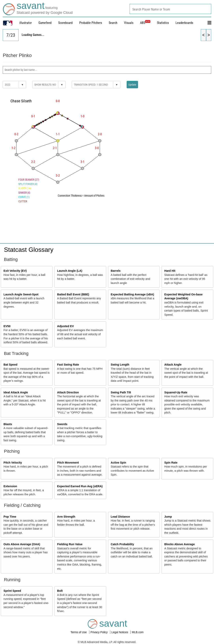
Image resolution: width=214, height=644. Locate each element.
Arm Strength (66, 517)
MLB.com (138, 632)
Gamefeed (45, 23)
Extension (10, 486)
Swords (62, 424)
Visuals (129, 23)
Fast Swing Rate (68, 365)
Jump (168, 517)
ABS (145, 23)
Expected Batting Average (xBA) (132, 294)
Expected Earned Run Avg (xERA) (80, 486)
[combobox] (170, 9)
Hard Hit (170, 271)
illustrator (26, 23)
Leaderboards (184, 23)
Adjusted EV (66, 326)
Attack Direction (68, 392)
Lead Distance (120, 517)
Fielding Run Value (70, 544)
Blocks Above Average (179, 544)
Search (113, 23)
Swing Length (120, 365)
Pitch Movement (68, 463)
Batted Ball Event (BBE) (73, 294)
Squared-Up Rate (176, 392)
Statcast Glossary (29, 250)
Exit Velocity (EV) (15, 271)
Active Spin (118, 463)
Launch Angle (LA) (70, 271)
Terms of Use (79, 632)
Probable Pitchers (91, 23)
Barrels (116, 271)
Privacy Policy (100, 632)
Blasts (8, 424)
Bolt (60, 591)
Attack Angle (173, 365)
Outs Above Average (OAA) (22, 544)
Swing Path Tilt (121, 392)
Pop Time (10, 517)
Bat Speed (10, 365)
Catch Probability (122, 544)
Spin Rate (171, 463)
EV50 (7, 326)
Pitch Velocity (13, 463)
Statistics (163, 23)
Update (132, 85)
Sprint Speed (12, 591)
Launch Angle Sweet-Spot (21, 294)
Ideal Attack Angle (16, 392)
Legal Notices (120, 632)
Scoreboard (65, 23)
